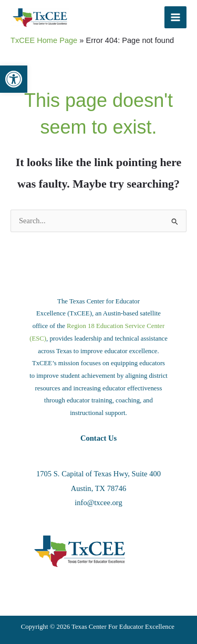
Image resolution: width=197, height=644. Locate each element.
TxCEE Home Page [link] (44, 40)
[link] (14, 79)
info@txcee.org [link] (98, 503)
